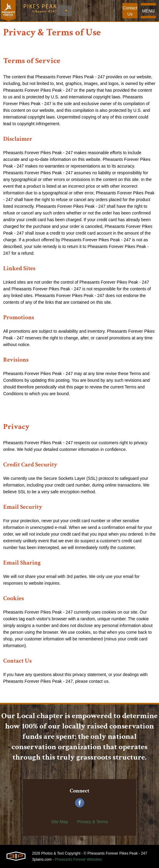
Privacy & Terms (93, 822)
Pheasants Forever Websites (78, 859)
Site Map (59, 822)
